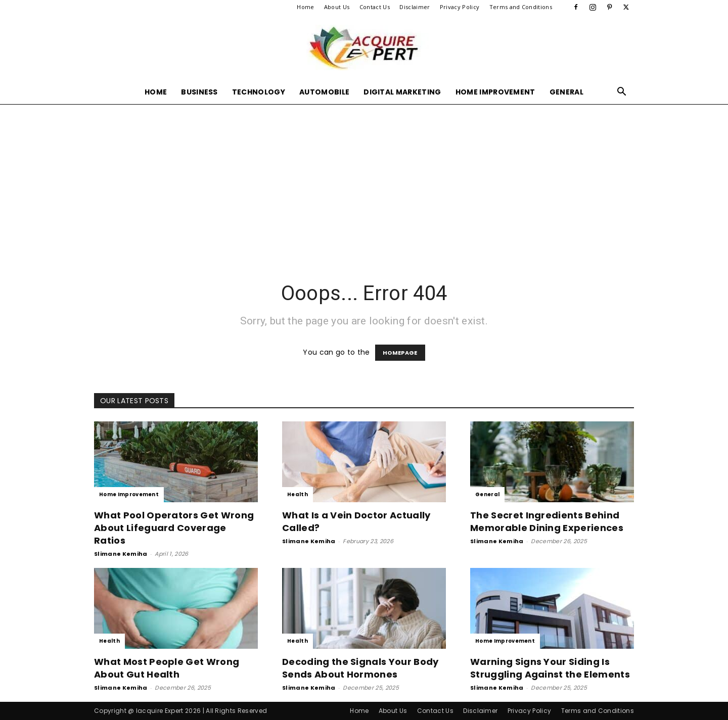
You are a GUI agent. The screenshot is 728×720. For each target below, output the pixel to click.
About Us (337, 7)
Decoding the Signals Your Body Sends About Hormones (360, 668)
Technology (259, 92)
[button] (622, 93)
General (566, 92)
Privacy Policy (460, 7)
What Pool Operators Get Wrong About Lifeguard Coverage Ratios (174, 528)
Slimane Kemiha (121, 554)
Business (199, 92)
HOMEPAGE (400, 353)
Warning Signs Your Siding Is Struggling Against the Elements (550, 668)
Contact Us (375, 7)
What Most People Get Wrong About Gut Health (167, 668)
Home (305, 7)
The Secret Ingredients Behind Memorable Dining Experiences (547, 521)
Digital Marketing (402, 92)
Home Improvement (495, 92)
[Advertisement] (364, 180)
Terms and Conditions (521, 7)
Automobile (324, 92)
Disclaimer (415, 7)
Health (298, 494)
